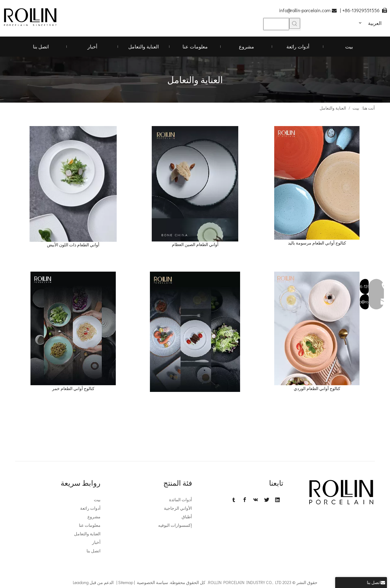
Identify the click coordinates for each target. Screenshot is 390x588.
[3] (317, 183)
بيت (97, 500)
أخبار (96, 542)
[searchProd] (276, 24)
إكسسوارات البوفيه (175, 525)
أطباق (187, 517)
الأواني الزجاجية (178, 508)
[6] (317, 328)
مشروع (94, 517)
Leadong (81, 582)
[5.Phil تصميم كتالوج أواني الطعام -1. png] (195, 332)
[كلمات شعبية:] (295, 23)
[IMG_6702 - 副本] (73, 184)
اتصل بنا (94, 551)
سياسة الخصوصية (152, 582)
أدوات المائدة (181, 500)
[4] (73, 328)
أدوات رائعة (90, 508)
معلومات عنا (90, 525)
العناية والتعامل (87, 534)
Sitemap (126, 582)
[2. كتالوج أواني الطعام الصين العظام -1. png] (195, 184)
